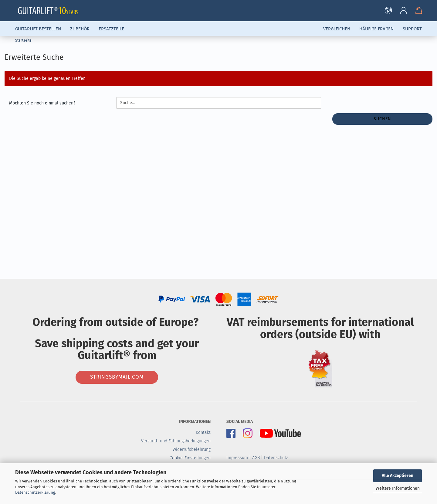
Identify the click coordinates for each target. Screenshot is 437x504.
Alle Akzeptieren (398, 476)
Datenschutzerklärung (35, 492)
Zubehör (80, 29)
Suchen (382, 119)
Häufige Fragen (376, 29)
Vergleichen (337, 29)
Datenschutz (276, 458)
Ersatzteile (111, 29)
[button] (388, 11)
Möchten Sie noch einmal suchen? (42, 103)
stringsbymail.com (117, 377)
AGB (256, 458)
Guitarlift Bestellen (38, 29)
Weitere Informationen (398, 488)
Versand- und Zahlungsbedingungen (176, 441)
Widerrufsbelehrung (192, 450)
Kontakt (203, 432)
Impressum (237, 458)
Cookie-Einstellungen (190, 458)
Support (412, 29)
